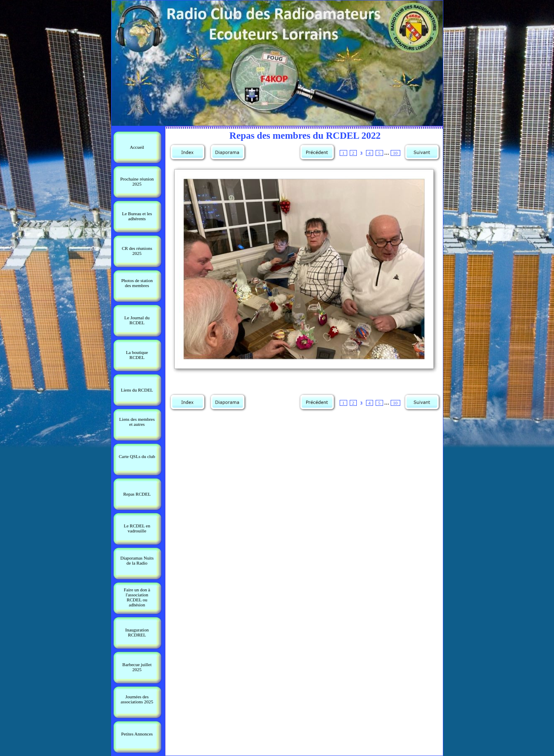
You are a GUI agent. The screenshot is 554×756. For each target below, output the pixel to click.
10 (395, 153)
